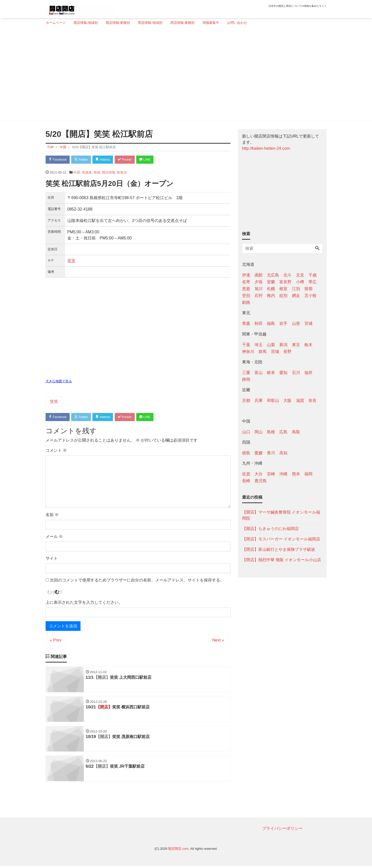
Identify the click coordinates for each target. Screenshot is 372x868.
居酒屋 (87, 173)
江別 (296, 289)
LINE (149, 160)
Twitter (83, 160)
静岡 (246, 379)
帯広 (312, 282)
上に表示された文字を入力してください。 (84, 603)
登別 (246, 296)
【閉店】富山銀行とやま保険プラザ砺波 (279, 549)
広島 (283, 432)
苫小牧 (310, 296)
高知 (283, 453)
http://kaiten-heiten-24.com (266, 148)
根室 (283, 289)
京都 (246, 400)
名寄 (246, 282)
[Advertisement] (184, 75)
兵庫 (259, 400)
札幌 (271, 289)
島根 (97, 173)
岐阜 (271, 373)
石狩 (259, 296)
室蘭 (271, 282)
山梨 (271, 345)
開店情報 (109, 173)
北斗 (287, 275)
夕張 (259, 282)
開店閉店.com (178, 851)
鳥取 (296, 432)
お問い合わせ (237, 23)
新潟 (283, 345)
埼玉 (259, 345)
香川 (271, 453)
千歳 (312, 275)
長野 (287, 352)
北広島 (273, 275)
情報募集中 (211, 23)
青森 (246, 323)
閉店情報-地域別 (150, 23)
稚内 (271, 296)
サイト (52, 559)
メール (54, 537)
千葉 (246, 345)
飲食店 (122, 173)
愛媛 (259, 453)
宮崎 (271, 474)
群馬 (263, 352)
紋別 (283, 296)
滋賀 (300, 400)
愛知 (283, 373)
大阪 (287, 400)
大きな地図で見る (59, 382)
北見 (300, 275)
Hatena (105, 160)
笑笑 (71, 261)
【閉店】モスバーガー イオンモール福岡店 (281, 539)
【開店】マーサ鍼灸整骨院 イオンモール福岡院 (281, 515)
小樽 (300, 282)
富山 (259, 373)
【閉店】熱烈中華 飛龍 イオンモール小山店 (282, 560)
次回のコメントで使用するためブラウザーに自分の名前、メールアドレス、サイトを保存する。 (137, 581)
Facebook (58, 160)
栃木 (308, 345)
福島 (271, 323)
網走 (296, 296)
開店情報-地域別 (86, 23)
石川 (296, 373)
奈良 (312, 400)
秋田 (259, 323)
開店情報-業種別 (118, 23)
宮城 (308, 323)
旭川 (259, 289)
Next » (218, 641)
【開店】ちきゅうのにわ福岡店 (270, 529)
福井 (308, 373)
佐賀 (246, 474)
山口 (246, 432)
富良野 (285, 282)
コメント (56, 451)
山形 (296, 323)
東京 (296, 345)
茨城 (275, 352)
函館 (259, 275)
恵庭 (246, 289)
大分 (259, 474)
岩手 (283, 323)
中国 (77, 173)
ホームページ (56, 23)
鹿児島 (261, 481)
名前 (52, 515)
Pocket (128, 160)
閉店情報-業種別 (182, 23)
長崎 (246, 481)
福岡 (308, 474)
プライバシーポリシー (282, 830)
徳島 (246, 453)
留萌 (308, 289)
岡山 (259, 432)
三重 (246, 373)
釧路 (246, 302)
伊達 (246, 275)
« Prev (56, 641)
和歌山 (273, 400)
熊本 (296, 474)
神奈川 (248, 352)
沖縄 (283, 474)
